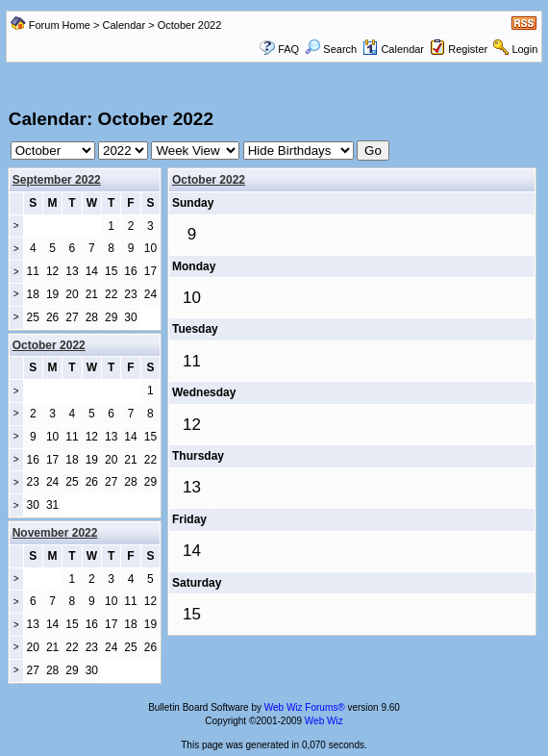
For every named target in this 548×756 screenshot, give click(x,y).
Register (468, 49)
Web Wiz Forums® (305, 707)
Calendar (125, 25)
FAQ (288, 49)
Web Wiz (324, 721)
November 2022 (55, 533)
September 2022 (57, 180)
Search (331, 49)
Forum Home (60, 25)
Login (524, 49)
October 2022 (209, 180)
